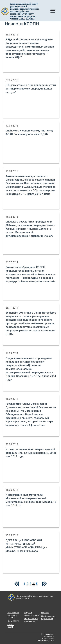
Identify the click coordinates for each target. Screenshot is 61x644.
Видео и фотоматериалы (32, 614)
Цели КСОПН (14, 621)
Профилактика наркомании (48, 617)
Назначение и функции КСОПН (13, 615)
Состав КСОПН (11, 626)
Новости (45, 613)
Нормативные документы (31, 620)
